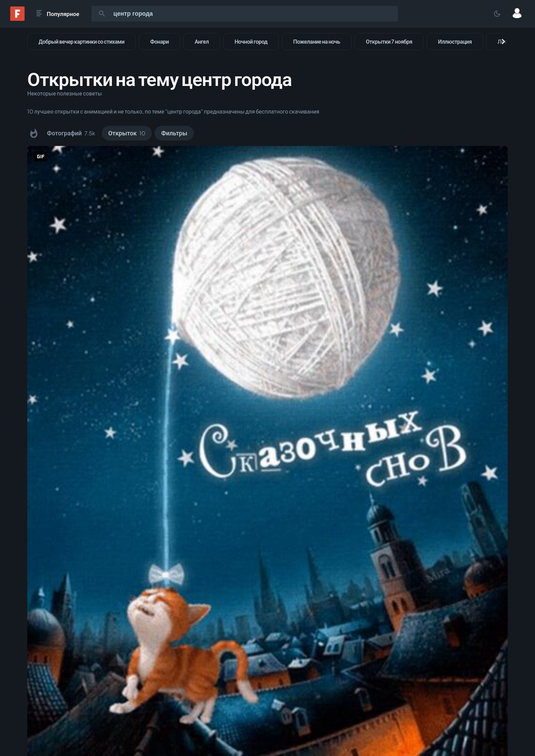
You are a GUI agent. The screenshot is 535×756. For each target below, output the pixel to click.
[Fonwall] (17, 19)
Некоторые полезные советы (65, 93)
